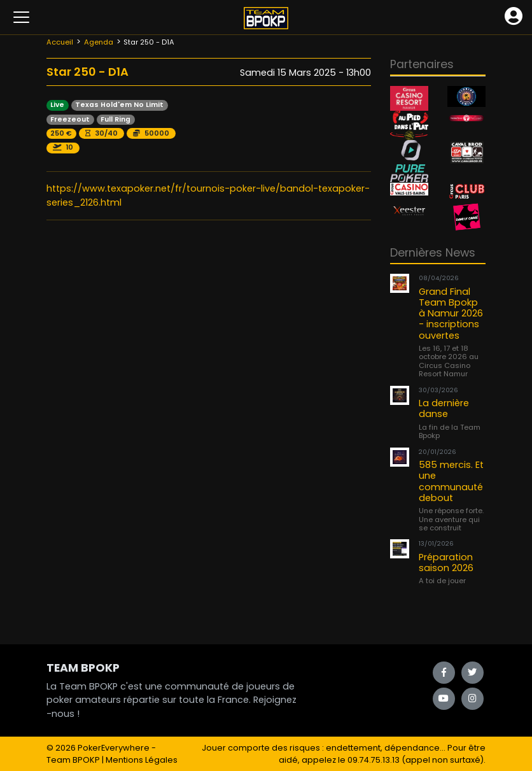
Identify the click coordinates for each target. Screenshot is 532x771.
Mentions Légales (142, 760)
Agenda (99, 42)
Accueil (60, 42)
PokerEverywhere (114, 748)
